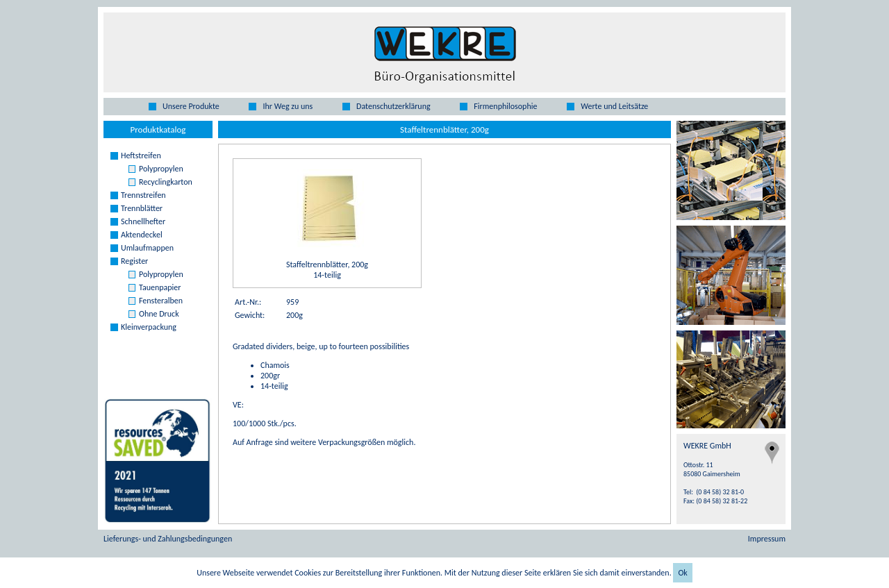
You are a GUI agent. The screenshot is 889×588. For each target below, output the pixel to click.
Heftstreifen (141, 156)
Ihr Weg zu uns (288, 106)
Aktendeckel (142, 235)
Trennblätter (142, 208)
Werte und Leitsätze (614, 106)
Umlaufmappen (147, 248)
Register (134, 261)
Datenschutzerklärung (393, 106)
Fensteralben (161, 301)
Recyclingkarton (166, 182)
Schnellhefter (143, 221)
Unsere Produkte (191, 106)
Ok (682, 573)
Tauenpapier (160, 287)
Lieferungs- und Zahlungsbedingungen (168, 539)
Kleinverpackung (149, 327)
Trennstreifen (143, 195)
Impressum (767, 539)
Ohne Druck (159, 314)
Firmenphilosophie (505, 106)
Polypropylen (161, 169)
